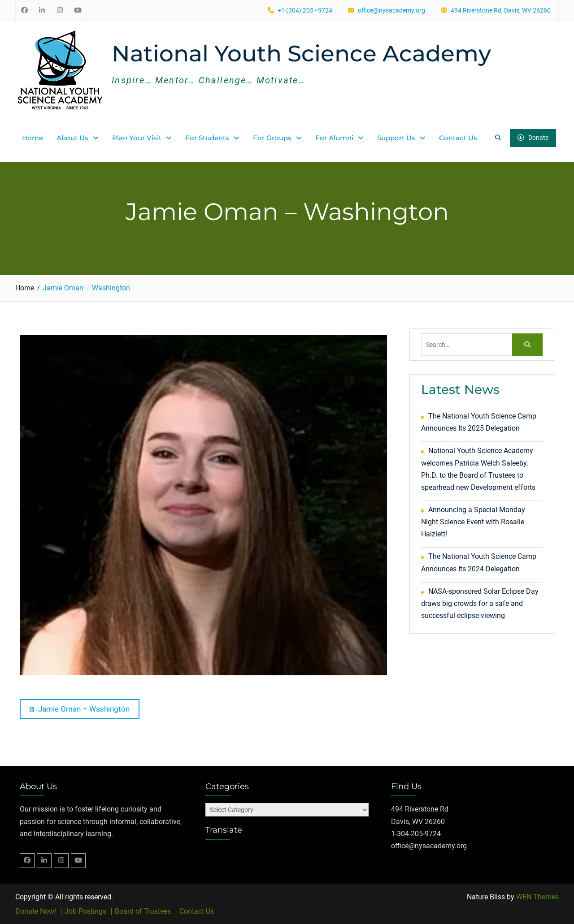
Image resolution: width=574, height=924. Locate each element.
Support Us (396, 138)
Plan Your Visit (137, 138)
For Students (207, 138)
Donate (533, 138)
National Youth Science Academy (301, 54)
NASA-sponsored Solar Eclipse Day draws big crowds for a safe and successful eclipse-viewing (480, 603)
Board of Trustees (143, 911)
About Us (72, 138)
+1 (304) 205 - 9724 (305, 11)
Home (33, 138)
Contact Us (458, 138)
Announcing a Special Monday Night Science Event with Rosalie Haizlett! (473, 522)
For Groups (272, 138)
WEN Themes (537, 897)
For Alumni (334, 138)
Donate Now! (36, 911)
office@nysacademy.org (391, 11)
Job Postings (85, 911)
